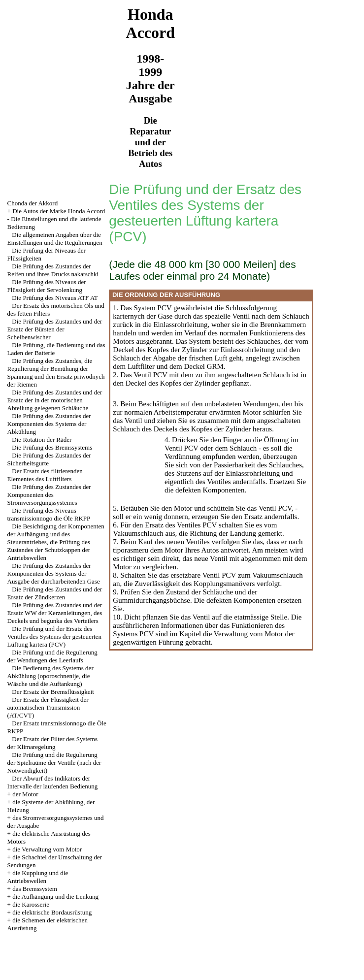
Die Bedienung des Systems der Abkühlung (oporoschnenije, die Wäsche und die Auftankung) (50, 676)
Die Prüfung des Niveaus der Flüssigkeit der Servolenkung (47, 286)
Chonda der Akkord (33, 203)
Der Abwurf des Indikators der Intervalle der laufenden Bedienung (53, 782)
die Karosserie (31, 904)
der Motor (25, 794)
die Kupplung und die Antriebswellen (38, 877)
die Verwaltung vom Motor (47, 849)
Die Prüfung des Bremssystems (52, 447)
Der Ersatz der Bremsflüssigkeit (53, 692)
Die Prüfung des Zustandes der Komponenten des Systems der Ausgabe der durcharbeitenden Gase (54, 573)
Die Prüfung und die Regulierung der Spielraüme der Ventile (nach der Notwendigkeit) (54, 763)
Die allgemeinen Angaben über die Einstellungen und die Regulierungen (55, 239)
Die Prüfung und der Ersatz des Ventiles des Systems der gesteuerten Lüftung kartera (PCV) (54, 637)
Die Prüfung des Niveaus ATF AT (55, 298)
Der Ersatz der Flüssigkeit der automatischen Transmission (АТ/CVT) (48, 707)
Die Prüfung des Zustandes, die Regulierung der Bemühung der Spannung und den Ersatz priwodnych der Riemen (56, 373)
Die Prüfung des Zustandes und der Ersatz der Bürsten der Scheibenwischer (55, 329)
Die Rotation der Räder (42, 440)
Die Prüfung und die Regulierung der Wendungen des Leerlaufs (52, 656)
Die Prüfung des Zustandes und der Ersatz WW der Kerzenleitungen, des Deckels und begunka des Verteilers (55, 613)
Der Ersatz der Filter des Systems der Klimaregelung (52, 743)
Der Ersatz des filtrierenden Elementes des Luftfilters (45, 475)
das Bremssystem (35, 889)
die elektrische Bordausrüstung (52, 912)
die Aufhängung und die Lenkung (55, 897)
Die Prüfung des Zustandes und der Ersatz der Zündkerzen (55, 593)
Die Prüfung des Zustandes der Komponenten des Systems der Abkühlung (49, 424)
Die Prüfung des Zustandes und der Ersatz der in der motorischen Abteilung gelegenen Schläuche (55, 400)
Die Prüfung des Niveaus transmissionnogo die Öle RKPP (49, 514)
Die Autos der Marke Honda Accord (59, 211)
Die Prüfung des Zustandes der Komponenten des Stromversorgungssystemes (49, 495)
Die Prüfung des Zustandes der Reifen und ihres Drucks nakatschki (53, 270)
